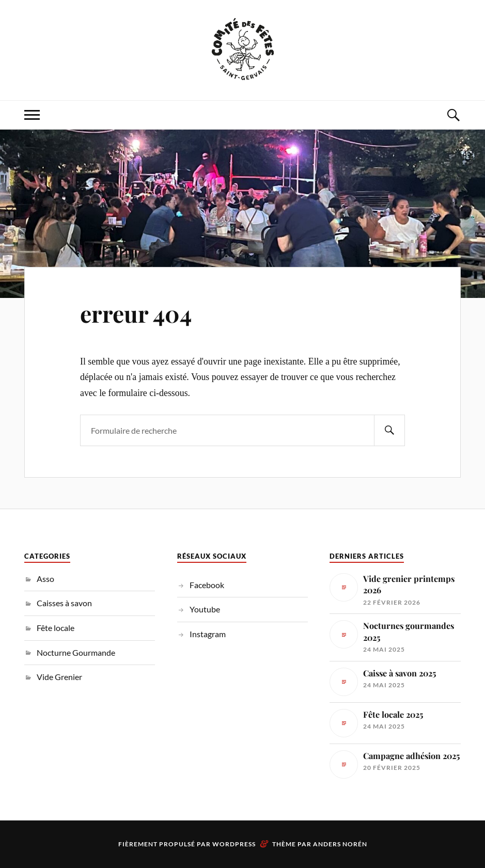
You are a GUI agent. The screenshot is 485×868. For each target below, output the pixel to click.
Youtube (205, 609)
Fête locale (56, 628)
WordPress (234, 844)
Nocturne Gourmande (76, 652)
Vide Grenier (59, 677)
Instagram (208, 634)
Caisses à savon (64, 603)
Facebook (207, 585)
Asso (45, 579)
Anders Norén (340, 844)
